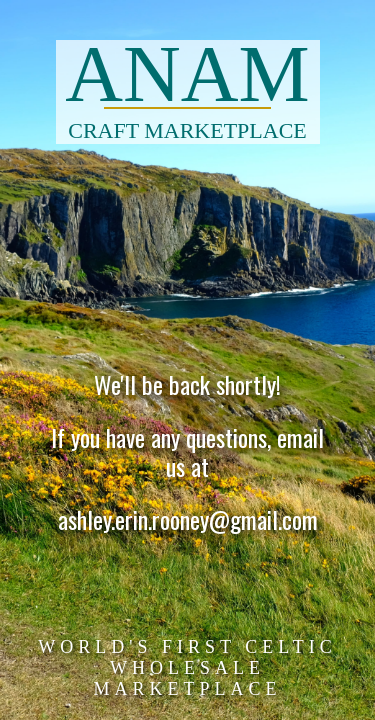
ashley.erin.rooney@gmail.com (188, 520)
